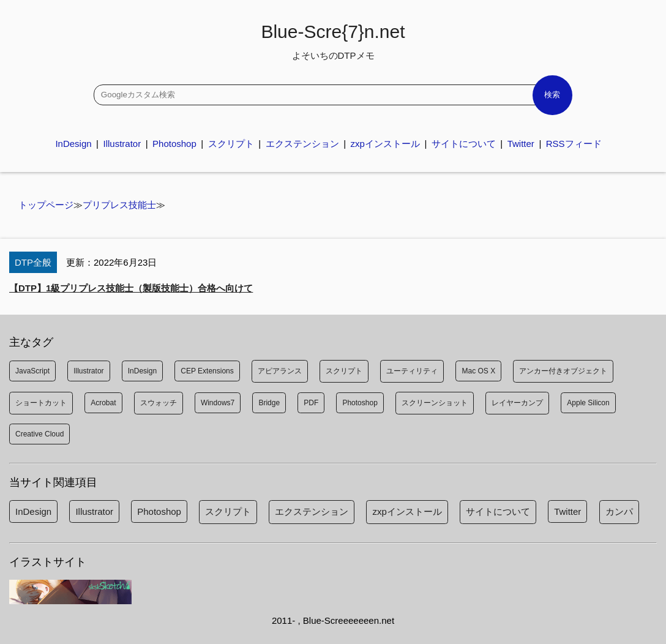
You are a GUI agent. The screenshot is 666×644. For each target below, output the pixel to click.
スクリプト (231, 144)
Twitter (521, 144)
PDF (311, 403)
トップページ (46, 205)
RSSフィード (574, 144)
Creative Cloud (39, 434)
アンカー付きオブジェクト (563, 371)
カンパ (619, 511)
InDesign (73, 144)
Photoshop (174, 144)
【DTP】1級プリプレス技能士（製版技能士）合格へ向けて (131, 288)
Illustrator (122, 144)
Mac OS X (478, 371)
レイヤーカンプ (517, 403)
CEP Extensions (207, 371)
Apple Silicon (588, 403)
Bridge (269, 403)
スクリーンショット (435, 403)
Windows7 (218, 403)
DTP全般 (33, 262)
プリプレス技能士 (119, 205)
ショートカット (41, 403)
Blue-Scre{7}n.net (333, 41)
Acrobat (103, 403)
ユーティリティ (412, 371)
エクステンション (302, 144)
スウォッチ (159, 403)
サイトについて (464, 144)
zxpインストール (385, 144)
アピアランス (280, 371)
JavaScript (32, 371)
